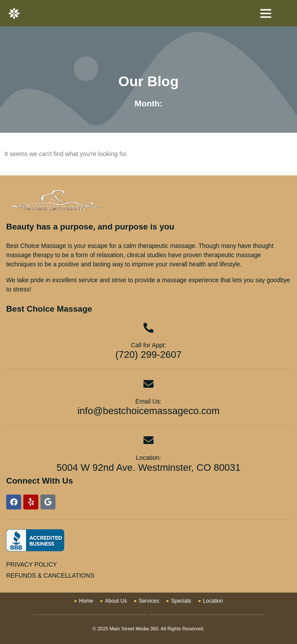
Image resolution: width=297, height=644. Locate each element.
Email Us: (149, 401)
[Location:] (148, 440)
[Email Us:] (148, 384)
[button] (266, 13)
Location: (148, 458)
